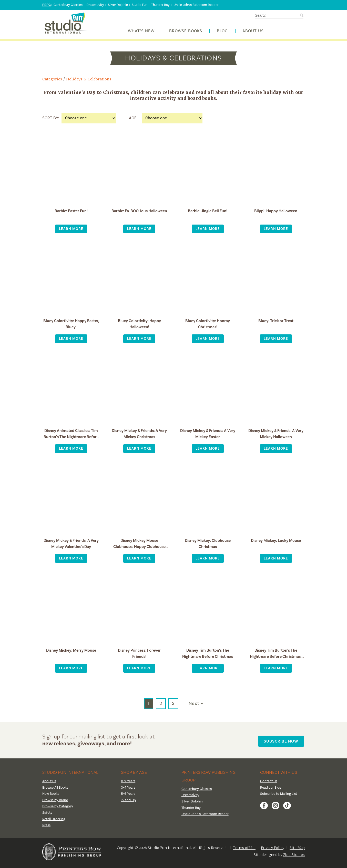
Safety (47, 815)
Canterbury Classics (68, 5)
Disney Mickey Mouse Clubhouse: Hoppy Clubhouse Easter (139, 549)
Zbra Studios (294, 857)
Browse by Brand (56, 802)
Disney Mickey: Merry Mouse (71, 653)
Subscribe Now (282, 742)
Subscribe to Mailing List (279, 796)
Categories (52, 82)
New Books (51, 796)
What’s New (141, 32)
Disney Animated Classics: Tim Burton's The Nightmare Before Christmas (71, 439)
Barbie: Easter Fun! (71, 213)
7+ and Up (129, 802)
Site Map (297, 850)
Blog (222, 32)
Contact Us (269, 784)
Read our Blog (271, 790)
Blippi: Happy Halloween (276, 213)
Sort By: (51, 121)
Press (47, 828)
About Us (253, 32)
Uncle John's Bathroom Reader (196, 5)
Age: (133, 121)
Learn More (71, 231)
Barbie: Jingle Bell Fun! (208, 213)
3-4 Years (128, 790)
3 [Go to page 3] (173, 706)
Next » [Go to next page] (196, 706)
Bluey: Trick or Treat (276, 323)
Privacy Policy (273, 850)
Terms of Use (244, 850)
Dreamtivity (95, 5)
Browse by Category (58, 809)
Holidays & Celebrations (90, 82)
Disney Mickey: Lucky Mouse (276, 543)
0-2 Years (128, 784)
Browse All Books (56, 790)
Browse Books (186, 32)
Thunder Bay (160, 5)
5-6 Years (128, 796)
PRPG (47, 5)
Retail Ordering (54, 821)
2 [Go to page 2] (161, 706)
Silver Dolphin (118, 5)
